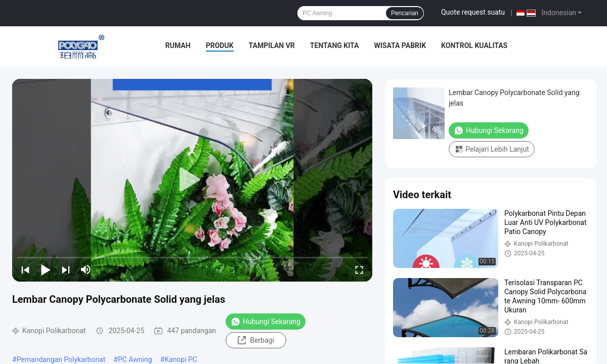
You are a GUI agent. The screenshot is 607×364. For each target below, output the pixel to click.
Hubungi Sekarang (266, 322)
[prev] (25, 269)
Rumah (178, 45)
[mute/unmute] (86, 269)
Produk (220, 45)
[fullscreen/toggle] (359, 269)
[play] (192, 180)
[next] (66, 269)
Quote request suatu (473, 12)
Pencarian (405, 13)
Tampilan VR (272, 45)
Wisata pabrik (400, 45)
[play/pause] (46, 269)
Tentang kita (335, 45)
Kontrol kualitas (474, 45)
